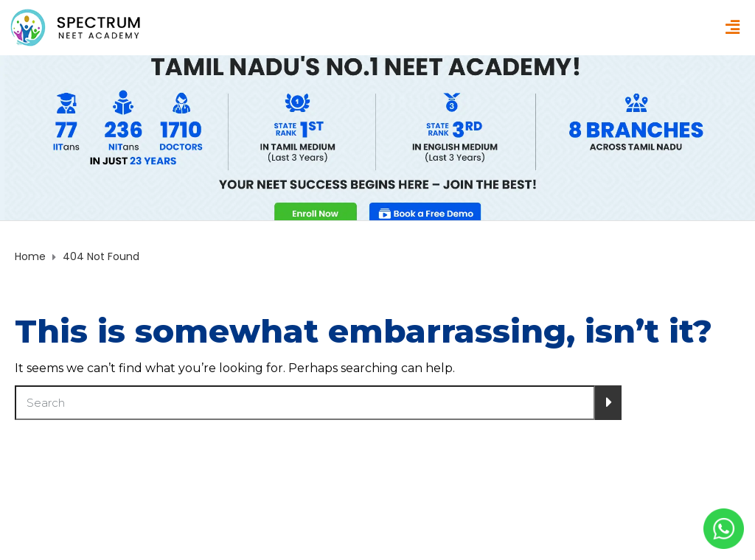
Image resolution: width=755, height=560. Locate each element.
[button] (732, 28)
